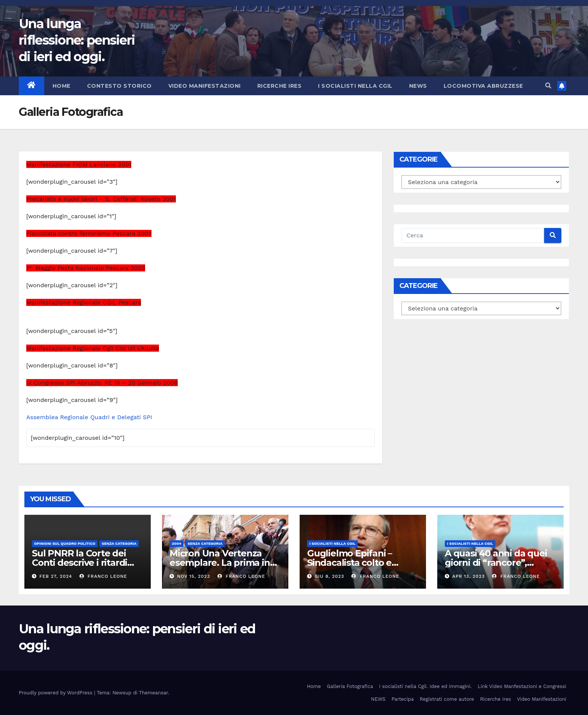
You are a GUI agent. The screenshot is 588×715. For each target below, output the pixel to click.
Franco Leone (103, 576)
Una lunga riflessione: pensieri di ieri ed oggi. (77, 40)
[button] (548, 86)
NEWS (418, 86)
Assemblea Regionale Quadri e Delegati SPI (89, 417)
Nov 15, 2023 (193, 576)
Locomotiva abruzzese (483, 86)
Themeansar (154, 693)
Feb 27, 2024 (56, 576)
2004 (176, 543)
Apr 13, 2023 (469, 576)
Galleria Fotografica (350, 686)
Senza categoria (119, 543)
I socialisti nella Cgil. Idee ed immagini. (425, 686)
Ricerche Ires (280, 86)
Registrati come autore (447, 699)
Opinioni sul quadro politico (65, 543)
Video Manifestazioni (205, 86)
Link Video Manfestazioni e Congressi (522, 686)
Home (61, 86)
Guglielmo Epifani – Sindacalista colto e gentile (349, 563)
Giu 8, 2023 (329, 576)
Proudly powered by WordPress (56, 693)
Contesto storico (119, 86)
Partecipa (403, 699)
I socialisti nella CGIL (355, 86)
